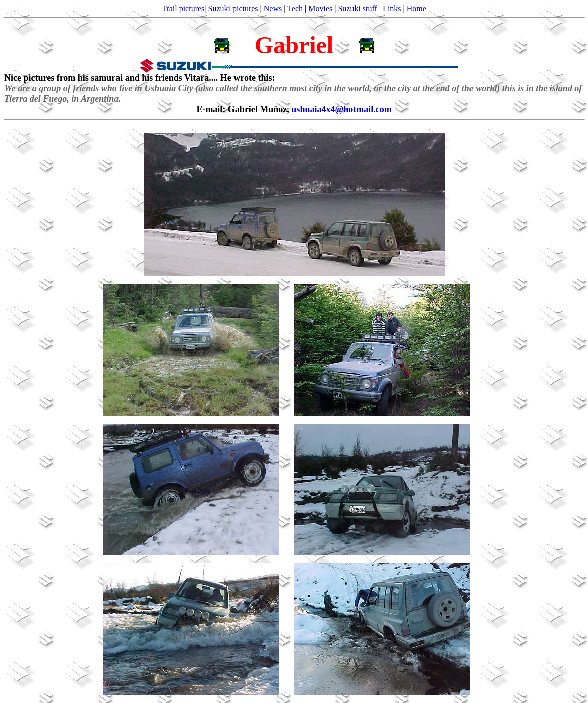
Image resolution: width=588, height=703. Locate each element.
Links (392, 8)
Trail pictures (183, 8)
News (273, 8)
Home (417, 8)
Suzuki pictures (233, 8)
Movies (320, 8)
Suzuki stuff (357, 8)
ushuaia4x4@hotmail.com (341, 109)
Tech (295, 8)
